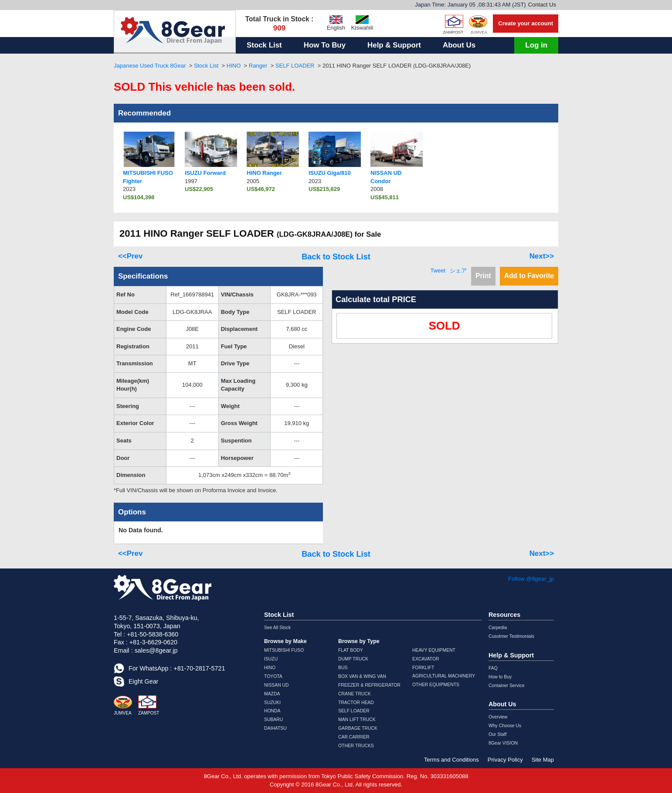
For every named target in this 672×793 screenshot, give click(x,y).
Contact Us (542, 5)
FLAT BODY (351, 650)
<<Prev (130, 256)
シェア (458, 271)
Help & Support (394, 45)
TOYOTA (273, 676)
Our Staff (497, 734)
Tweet (438, 271)
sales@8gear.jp (156, 650)
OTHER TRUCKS (356, 746)
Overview (498, 717)
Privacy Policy (505, 760)
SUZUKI (272, 703)
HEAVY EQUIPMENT (434, 650)
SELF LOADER (295, 66)
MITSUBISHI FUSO (284, 650)
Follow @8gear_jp (531, 579)
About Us (459, 45)
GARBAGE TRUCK (358, 728)
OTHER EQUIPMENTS (436, 685)
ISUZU (271, 659)
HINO (234, 66)
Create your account (526, 23)
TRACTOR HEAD (356, 703)
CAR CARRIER (354, 737)
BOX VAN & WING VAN (362, 676)
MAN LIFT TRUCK (357, 720)
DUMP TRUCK (353, 659)
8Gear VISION (503, 743)
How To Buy (325, 45)
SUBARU (273, 720)
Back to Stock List (336, 257)
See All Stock (277, 628)
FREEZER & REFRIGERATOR (369, 685)
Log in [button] (536, 45)
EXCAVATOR (426, 659)
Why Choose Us (505, 726)
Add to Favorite (529, 276)
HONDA (272, 711)
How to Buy (500, 677)
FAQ (493, 668)
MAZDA (272, 694)
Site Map (543, 760)
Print (483, 276)
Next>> (542, 256)
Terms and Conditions (451, 760)
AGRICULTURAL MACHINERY (444, 676)
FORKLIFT (423, 668)
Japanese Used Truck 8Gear (150, 66)
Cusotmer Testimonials (511, 636)
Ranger (258, 66)
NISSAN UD (277, 685)
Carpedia (498, 628)
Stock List (264, 45)
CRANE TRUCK (355, 694)
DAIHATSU (275, 728)
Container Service (507, 686)
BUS (343, 668)
